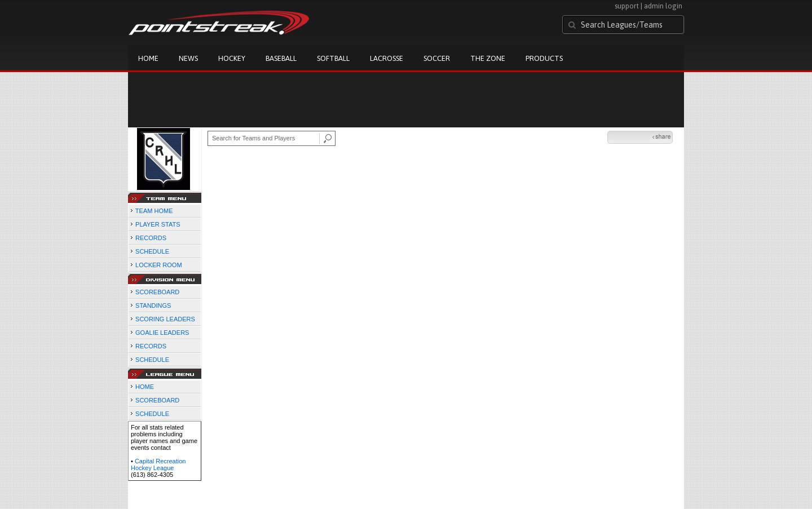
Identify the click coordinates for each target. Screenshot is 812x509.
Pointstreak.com (219, 24)
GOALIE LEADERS (162, 333)
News (188, 58)
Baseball (281, 58)
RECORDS (151, 238)
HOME (145, 387)
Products (544, 58)
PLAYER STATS (158, 224)
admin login (663, 6)
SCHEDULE (152, 251)
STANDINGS (153, 306)
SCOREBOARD (157, 292)
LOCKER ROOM (159, 265)
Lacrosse (387, 58)
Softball (333, 58)
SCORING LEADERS (165, 319)
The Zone (488, 58)
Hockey (232, 58)
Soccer (437, 58)
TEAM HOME (154, 211)
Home (148, 58)
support (627, 6)
